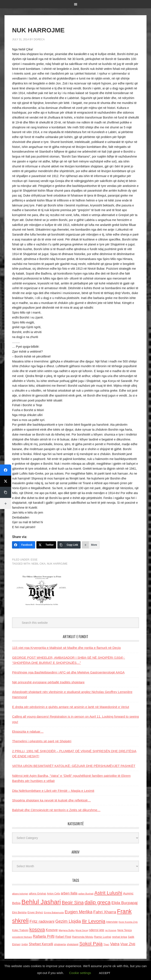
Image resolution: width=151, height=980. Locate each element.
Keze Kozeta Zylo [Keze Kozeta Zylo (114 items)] (128, 922)
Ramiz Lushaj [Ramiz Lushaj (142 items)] (102, 937)
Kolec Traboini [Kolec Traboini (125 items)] (20, 930)
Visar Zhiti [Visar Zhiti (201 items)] (128, 944)
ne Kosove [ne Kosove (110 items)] (111, 930)
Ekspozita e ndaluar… (28, 731)
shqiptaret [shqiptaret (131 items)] (73, 944)
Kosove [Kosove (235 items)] (52, 930)
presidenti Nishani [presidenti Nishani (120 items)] (22, 937)
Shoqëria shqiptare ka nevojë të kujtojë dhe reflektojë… (51, 800)
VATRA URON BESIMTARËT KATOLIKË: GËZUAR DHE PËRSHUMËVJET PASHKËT (74, 766)
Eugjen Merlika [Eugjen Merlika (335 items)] (78, 912)
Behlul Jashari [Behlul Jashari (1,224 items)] (41, 902)
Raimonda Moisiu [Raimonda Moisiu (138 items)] (83, 937)
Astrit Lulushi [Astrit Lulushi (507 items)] (108, 893)
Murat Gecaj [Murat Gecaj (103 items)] (82, 930)
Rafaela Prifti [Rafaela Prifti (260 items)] (44, 936)
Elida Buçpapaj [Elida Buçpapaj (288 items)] (124, 903)
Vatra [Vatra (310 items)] (115, 944)
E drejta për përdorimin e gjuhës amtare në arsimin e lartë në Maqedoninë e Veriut (70, 707)
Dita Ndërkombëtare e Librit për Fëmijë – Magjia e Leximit (53, 791)
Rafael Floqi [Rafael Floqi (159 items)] (63, 937)
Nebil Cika (39, 564)
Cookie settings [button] (80, 973)
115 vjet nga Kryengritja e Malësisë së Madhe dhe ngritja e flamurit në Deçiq (66, 648)
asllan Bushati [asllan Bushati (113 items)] (86, 894)
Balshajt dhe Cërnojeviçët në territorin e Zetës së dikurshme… (56, 810)
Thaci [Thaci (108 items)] (106, 944)
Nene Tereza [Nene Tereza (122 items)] (125, 930)
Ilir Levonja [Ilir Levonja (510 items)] (94, 921)
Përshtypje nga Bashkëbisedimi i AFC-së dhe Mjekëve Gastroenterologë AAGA (68, 672)
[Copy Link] (69, 545)
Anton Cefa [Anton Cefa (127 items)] (53, 894)
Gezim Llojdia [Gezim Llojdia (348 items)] (68, 921)
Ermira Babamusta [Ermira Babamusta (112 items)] (54, 912)
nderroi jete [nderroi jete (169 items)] (97, 930)
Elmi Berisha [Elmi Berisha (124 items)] (19, 912)
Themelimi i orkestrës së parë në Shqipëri (42, 741)
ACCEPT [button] (105, 973)
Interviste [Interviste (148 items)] (112, 922)
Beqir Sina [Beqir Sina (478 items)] (73, 903)
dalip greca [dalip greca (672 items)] (98, 902)
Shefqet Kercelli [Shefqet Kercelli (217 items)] (41, 944)
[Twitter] (46, 545)
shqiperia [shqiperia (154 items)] (60, 944)
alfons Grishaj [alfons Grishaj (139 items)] (37, 894)
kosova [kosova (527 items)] (37, 929)
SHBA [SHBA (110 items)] (25, 944)
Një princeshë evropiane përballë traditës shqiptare (48, 682)
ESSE (34, 560)
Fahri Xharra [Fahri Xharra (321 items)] (105, 912)
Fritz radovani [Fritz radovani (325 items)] (42, 921)
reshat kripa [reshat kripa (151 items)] (120, 937)
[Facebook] (23, 545)
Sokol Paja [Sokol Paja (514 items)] (91, 944)
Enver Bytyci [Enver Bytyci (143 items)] (35, 912)
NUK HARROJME (57, 564)
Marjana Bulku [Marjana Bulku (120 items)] (67, 930)
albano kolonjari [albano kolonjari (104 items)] (20, 894)
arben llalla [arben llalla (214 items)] (69, 893)
